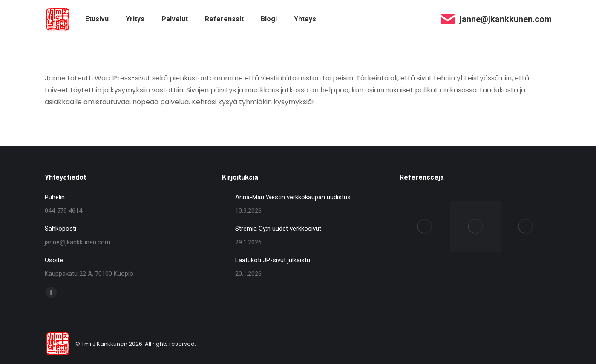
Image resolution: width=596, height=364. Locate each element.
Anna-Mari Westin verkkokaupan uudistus (293, 197)
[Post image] (225, 195)
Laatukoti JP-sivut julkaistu (273, 260)
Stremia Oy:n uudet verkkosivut (278, 229)
